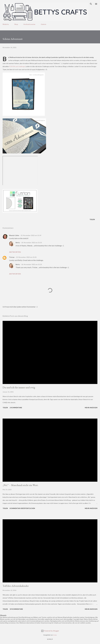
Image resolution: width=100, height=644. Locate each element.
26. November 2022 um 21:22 (32, 243)
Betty (18, 243)
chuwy (55, 635)
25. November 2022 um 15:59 (31, 235)
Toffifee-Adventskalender (16, 586)
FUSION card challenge (17, 66)
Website (6, 24)
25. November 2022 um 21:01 (26, 257)
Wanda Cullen (14, 235)
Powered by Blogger (50, 631)
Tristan (12, 257)
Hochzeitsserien (29, 24)
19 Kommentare (16, 609)
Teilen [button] (92, 219)
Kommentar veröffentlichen (22, 508)
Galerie (43, 24)
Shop (16, 24)
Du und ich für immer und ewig (19, 387)
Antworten (15, 252)
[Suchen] (91, 4)
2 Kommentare (16, 408)
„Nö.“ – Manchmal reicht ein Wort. (20, 485)
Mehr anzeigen (91, 408)
